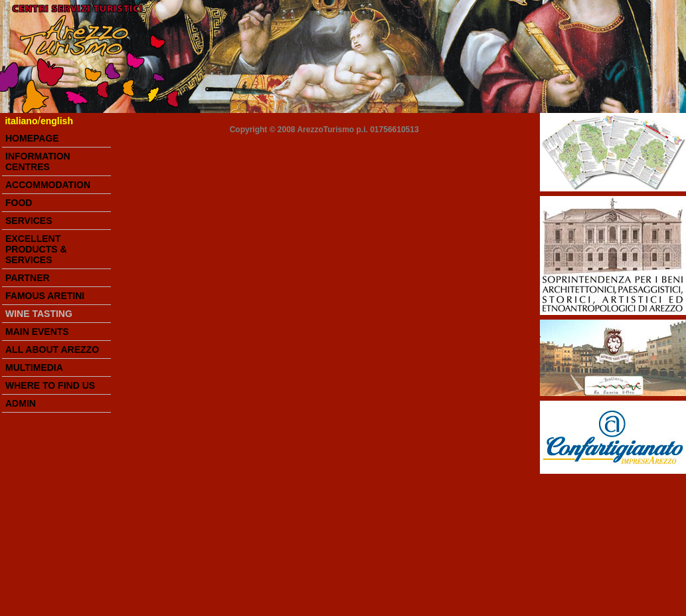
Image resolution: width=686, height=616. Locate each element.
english (57, 121)
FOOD (19, 203)
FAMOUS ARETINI (45, 296)
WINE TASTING (39, 314)
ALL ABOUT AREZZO (52, 350)
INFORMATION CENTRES (38, 161)
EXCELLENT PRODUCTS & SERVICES (36, 249)
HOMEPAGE (32, 138)
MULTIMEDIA (34, 367)
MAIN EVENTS (37, 332)
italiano (21, 121)
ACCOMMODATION (48, 185)
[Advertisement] (606, 545)
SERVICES (29, 221)
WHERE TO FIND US (50, 385)
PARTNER (28, 278)
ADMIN (21, 403)
